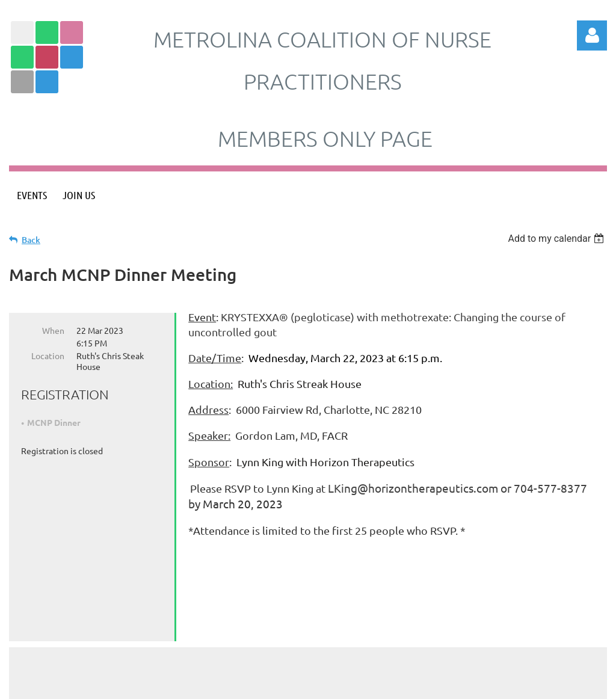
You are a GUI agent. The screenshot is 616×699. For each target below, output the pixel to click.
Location (48, 356)
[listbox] (557, 239)
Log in (592, 35)
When (53, 330)
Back (31, 240)
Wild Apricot (464, 684)
